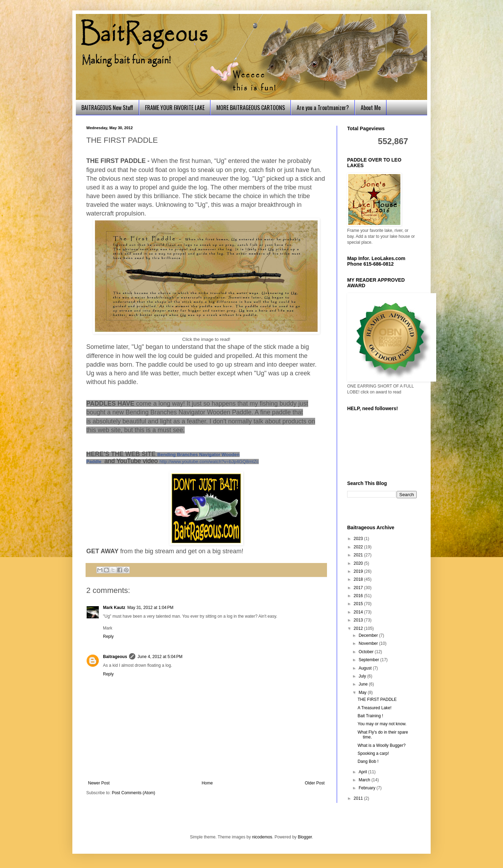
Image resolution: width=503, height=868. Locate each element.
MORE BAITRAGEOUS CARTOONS (251, 108)
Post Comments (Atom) (133, 793)
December (369, 635)
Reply (108, 636)
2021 (359, 555)
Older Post (315, 783)
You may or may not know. (382, 724)
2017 (359, 588)
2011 (359, 798)
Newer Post (99, 783)
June (364, 684)
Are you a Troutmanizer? (323, 108)
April (363, 772)
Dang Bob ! (368, 761)
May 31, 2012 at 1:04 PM (150, 608)
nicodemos (262, 837)
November (369, 643)
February (368, 788)
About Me (371, 108)
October (367, 652)
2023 (359, 539)
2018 (359, 579)
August (366, 668)
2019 (359, 571)
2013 (359, 620)
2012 (359, 628)
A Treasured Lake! (374, 708)
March (365, 780)
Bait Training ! (370, 716)
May (363, 693)
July (363, 676)
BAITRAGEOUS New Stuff (107, 108)
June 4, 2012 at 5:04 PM (160, 657)
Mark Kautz (114, 608)
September (369, 660)
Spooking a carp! (373, 753)
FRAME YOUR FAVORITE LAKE (175, 108)
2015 (359, 604)
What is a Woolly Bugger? (382, 745)
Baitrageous (115, 657)
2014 (359, 612)
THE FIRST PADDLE (377, 699)
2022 (359, 547)
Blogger (305, 837)
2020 (359, 563)
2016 (359, 596)
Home (207, 783)
